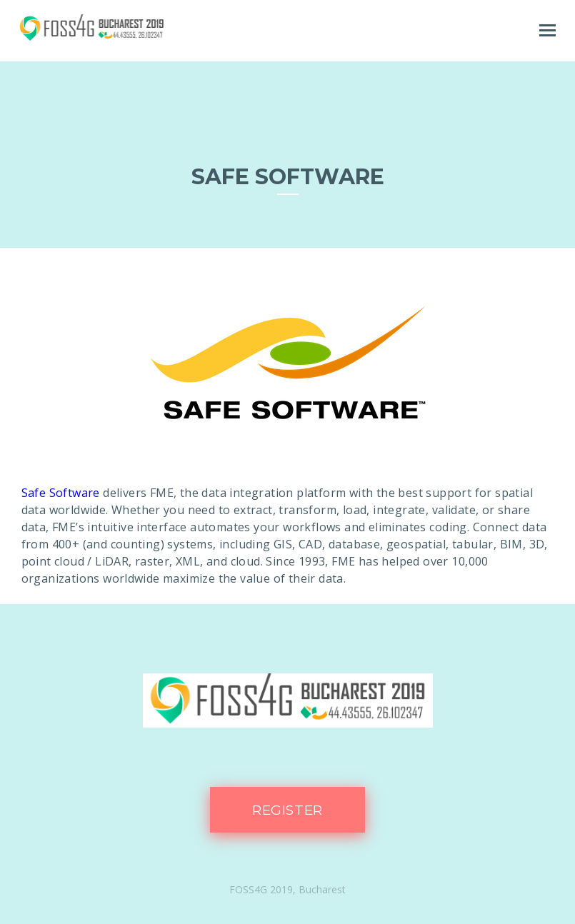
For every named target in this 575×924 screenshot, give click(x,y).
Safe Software (61, 493)
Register (287, 810)
